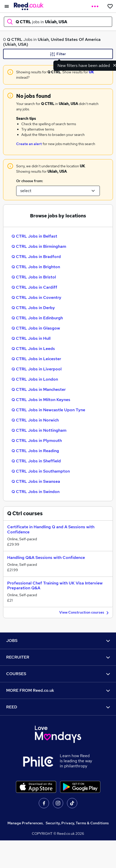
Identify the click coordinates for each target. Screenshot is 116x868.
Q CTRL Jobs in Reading (35, 451)
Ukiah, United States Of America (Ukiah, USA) (52, 42)
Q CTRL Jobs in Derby (33, 308)
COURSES (58, 674)
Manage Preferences (25, 823)
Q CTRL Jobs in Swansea (36, 481)
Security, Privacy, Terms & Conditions (77, 823)
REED (58, 707)
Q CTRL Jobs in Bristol (34, 277)
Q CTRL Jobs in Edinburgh (37, 318)
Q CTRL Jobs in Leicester (36, 359)
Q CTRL (15, 39)
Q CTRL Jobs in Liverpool (37, 369)
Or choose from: (30, 181)
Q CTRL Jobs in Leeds (33, 349)
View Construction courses (85, 613)
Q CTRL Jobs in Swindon (36, 492)
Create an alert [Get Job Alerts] (29, 144)
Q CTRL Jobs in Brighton (36, 267)
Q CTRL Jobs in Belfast (34, 236)
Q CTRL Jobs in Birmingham (39, 246)
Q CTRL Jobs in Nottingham (39, 430)
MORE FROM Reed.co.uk (58, 690)
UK (91, 72)
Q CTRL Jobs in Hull (31, 338)
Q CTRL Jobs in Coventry (36, 297)
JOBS (58, 641)
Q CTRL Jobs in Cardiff (34, 287)
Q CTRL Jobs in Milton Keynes (41, 400)
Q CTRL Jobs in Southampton (41, 471)
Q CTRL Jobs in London (35, 379)
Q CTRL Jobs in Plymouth (37, 441)
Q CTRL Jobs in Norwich (35, 420)
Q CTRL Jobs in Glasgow (36, 328)
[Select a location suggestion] (58, 191)
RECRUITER (58, 657)
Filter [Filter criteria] (58, 54)
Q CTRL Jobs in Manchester (39, 389)
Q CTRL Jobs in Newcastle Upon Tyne (48, 410)
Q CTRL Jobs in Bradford (36, 257)
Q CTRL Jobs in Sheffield (36, 461)
